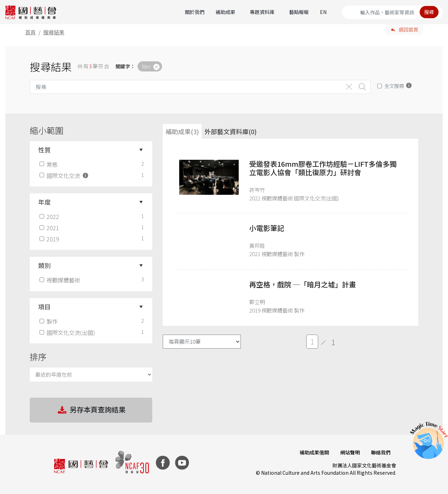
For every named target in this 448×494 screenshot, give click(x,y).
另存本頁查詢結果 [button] (91, 410)
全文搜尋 (394, 86)
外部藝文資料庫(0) (230, 131)
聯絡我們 (381, 452)
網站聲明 (350, 452)
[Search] (392, 12)
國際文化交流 (65, 176)
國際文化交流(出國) (68, 332)
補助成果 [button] (225, 12)
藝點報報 (299, 12)
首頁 (30, 32)
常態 (49, 164)
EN (323, 12)
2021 (50, 228)
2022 (50, 217)
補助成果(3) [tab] (182, 131)
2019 (50, 239)
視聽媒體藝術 (61, 280)
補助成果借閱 (314, 452)
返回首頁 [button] (408, 29)
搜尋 (429, 12)
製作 (49, 321)
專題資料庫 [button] (262, 12)
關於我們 (195, 12)
